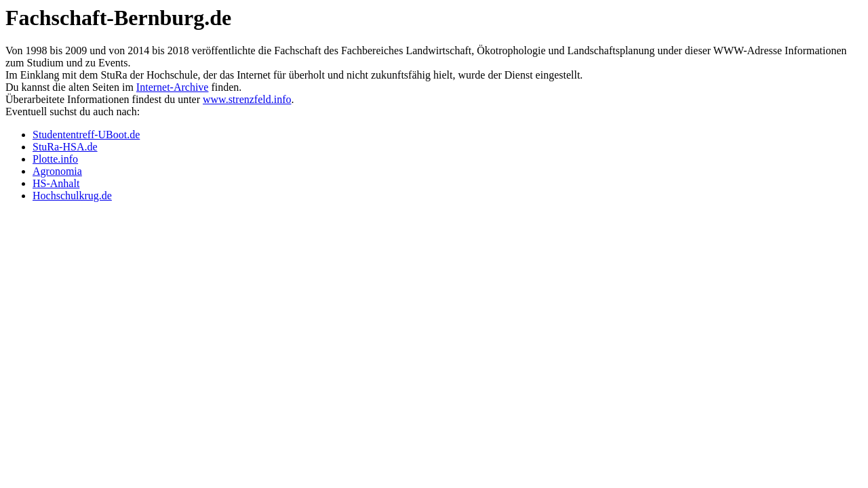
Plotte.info (55, 159)
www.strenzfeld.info (247, 99)
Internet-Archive (173, 87)
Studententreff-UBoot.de (86, 135)
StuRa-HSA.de (65, 147)
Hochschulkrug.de (72, 196)
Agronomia (57, 171)
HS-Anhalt (56, 183)
